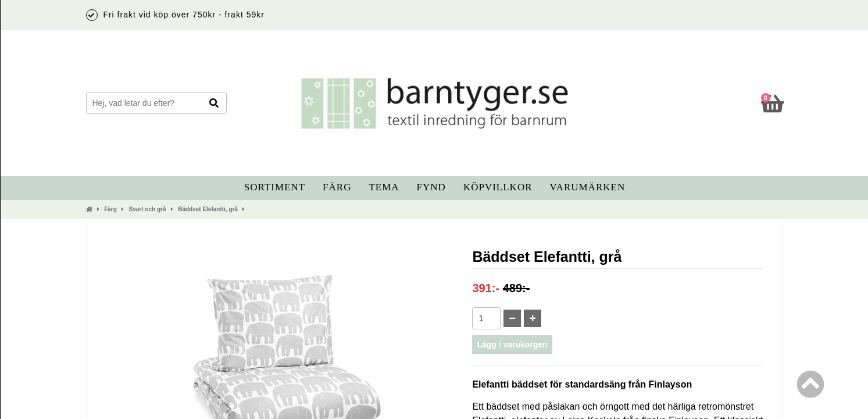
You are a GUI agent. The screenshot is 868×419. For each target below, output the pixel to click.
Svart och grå (148, 209)
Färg (337, 187)
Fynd (431, 187)
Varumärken (588, 187)
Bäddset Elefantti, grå (208, 209)
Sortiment (275, 187)
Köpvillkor (498, 187)
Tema (384, 187)
